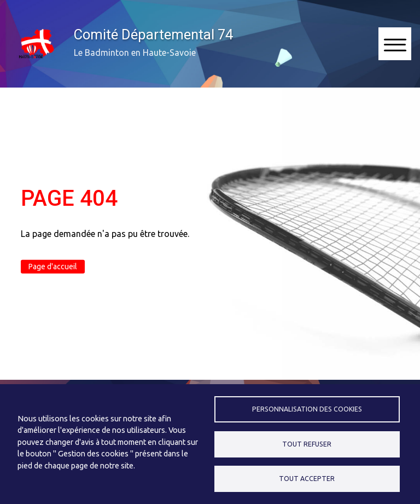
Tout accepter (307, 479)
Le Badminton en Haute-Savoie (135, 53)
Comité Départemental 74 (153, 34)
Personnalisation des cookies (307, 409)
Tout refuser (307, 444)
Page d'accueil (53, 267)
